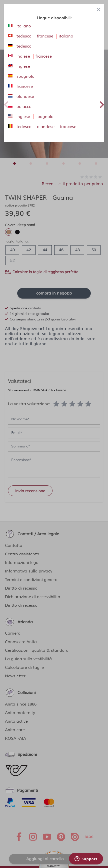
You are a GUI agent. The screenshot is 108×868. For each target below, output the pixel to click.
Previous (6, 104)
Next (102, 104)
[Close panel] (98, 10)
